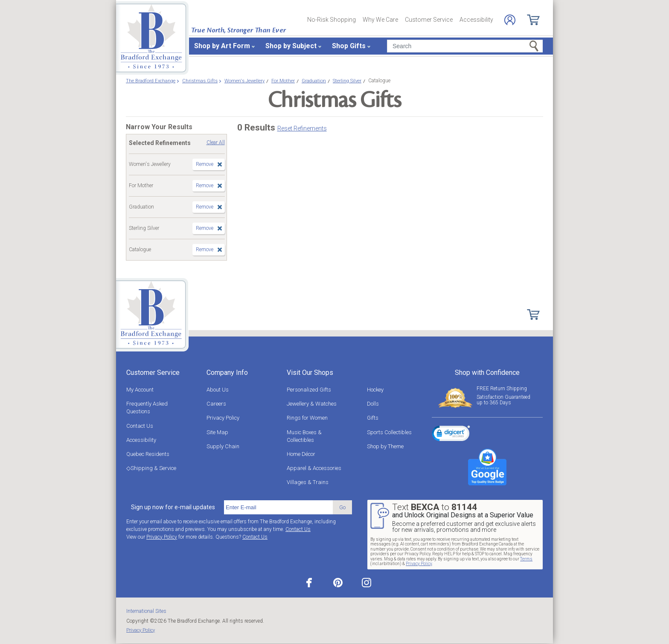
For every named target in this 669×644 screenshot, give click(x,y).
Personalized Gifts (309, 390)
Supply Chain (223, 446)
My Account (140, 390)
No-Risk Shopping (332, 20)
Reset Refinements (302, 128)
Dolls (373, 404)
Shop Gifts (349, 46)
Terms (526, 559)
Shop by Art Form (222, 46)
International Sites (146, 611)
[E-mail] (278, 508)
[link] (451, 435)
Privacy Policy (223, 418)
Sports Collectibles (389, 432)
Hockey (375, 390)
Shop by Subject (291, 46)
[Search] (465, 46)
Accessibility (476, 20)
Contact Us (140, 426)
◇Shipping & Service (151, 468)
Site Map (217, 432)
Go (342, 507)
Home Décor (301, 454)
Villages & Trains (308, 482)
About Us (218, 390)
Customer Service (429, 20)
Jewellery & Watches (312, 404)
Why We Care (380, 20)
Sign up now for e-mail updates (173, 507)
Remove (205, 164)
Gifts (373, 418)
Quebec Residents (148, 454)
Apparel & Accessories (314, 468)
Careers (216, 404)
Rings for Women (307, 418)
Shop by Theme (385, 446)
